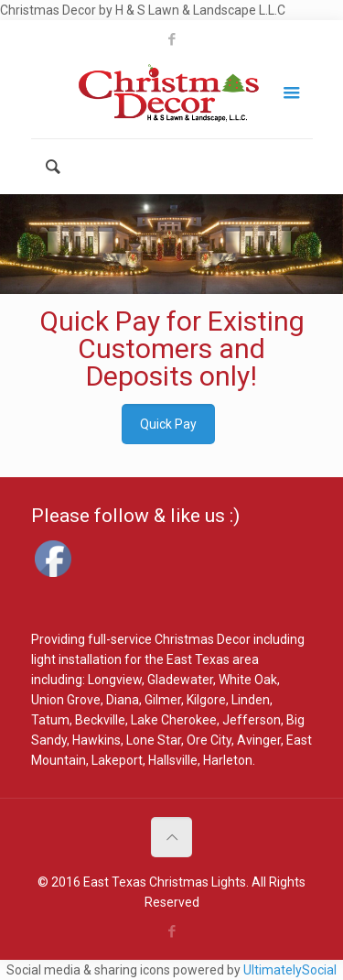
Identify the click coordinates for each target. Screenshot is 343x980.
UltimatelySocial (290, 970)
